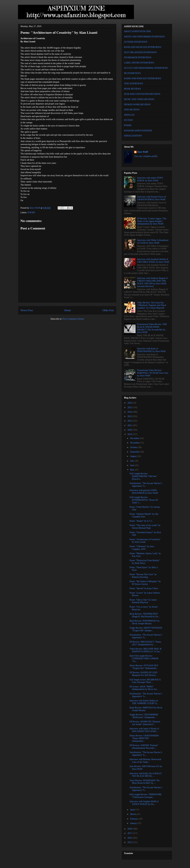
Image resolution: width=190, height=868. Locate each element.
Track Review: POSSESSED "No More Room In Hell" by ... (144, 782)
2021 (130, 425)
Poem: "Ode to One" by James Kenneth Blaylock (143, 601)
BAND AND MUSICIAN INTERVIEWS (143, 47)
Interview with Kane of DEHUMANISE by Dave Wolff (151, 350)
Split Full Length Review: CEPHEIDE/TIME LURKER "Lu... (144, 659)
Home (68, 310)
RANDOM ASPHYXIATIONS (138, 131)
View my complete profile (146, 156)
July (132, 461)
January (134, 823)
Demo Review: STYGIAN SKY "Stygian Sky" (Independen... (144, 667)
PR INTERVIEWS (132, 73)
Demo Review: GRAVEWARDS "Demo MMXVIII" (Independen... (144, 738)
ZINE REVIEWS (132, 110)
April (133, 810)
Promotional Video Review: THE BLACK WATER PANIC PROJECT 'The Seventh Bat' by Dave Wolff (152, 328)
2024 (130, 412)
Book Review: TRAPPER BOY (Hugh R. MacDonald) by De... (145, 615)
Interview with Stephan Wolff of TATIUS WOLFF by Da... (144, 803)
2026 (130, 403)
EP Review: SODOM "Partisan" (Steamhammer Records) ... (144, 747)
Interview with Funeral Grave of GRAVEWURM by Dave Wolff (152, 198)
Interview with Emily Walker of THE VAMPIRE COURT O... (144, 702)
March (133, 814)
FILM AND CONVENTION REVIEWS (142, 94)
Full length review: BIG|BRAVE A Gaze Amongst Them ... (145, 681)
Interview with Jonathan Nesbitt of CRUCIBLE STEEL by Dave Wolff (153, 261)
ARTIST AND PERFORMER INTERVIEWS (144, 37)
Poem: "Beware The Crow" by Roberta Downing (143, 576)
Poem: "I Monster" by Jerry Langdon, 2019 (142, 548)
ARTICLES (129, 115)
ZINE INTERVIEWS (134, 84)
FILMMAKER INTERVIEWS (138, 57)
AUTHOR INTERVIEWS (136, 42)
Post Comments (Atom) (73, 319)
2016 (130, 838)
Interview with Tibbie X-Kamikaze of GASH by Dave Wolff (153, 242)
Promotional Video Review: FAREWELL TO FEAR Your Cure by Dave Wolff (153, 373)
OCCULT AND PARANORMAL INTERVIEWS (146, 68)
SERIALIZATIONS (133, 136)
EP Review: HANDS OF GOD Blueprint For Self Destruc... (143, 674)
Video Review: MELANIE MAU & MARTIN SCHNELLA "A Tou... (145, 650)
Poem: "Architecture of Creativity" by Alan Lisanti (145, 541)
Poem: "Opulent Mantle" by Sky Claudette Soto (144, 515)
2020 (130, 430)
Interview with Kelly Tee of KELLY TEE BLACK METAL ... (146, 775)
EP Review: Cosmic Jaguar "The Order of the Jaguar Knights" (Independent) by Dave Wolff (152, 221)
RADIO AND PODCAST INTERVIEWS (143, 78)
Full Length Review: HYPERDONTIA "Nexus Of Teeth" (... (144, 500)
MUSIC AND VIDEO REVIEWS (139, 99)
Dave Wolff (143, 152)
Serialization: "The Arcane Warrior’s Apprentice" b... (146, 485)
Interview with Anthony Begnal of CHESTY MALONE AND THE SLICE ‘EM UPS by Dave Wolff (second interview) (152, 282)
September (135, 452)
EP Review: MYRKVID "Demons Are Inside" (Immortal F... (145, 723)
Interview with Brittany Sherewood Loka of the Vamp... (145, 761)
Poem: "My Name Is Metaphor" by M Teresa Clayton (145, 583)
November (135, 443)
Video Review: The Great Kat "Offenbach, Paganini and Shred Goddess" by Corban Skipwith (151, 305)
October (134, 447)
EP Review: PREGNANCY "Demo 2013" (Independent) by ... (145, 643)
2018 (130, 829)
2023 (130, 416)
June (132, 465)
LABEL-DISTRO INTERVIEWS (139, 63)
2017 (130, 833)
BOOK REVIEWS (132, 89)
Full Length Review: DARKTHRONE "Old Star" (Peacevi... (143, 476)
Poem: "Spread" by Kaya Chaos (144, 588)
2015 (130, 842)
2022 (130, 421)
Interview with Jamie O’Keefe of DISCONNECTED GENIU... (144, 730)
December (135, 438)
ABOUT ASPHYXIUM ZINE (138, 31)
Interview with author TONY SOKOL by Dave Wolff (150, 179)
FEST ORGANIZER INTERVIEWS (140, 52)
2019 (130, 434)
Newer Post (27, 310)
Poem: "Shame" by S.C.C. (141, 521)
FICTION (128, 120)
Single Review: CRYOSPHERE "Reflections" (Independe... (144, 716)
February (134, 819)
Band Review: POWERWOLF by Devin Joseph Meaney (145, 622)
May (132, 470)
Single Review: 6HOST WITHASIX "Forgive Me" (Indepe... (146, 629)
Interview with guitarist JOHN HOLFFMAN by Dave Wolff (144, 492)
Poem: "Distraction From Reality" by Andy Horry (145, 562)
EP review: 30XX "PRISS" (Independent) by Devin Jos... (144, 688)
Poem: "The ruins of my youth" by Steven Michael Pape (145, 527)
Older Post (108, 310)
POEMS (31, 213)
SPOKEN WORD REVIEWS (137, 105)
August (134, 456)
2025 (130, 407)
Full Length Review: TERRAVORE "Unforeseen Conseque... (145, 796)
